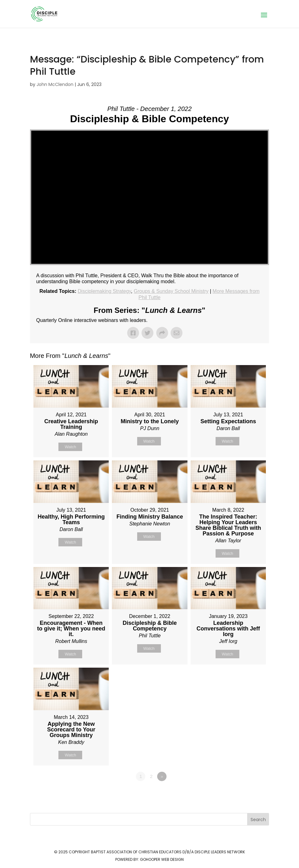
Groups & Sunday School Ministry (171, 291)
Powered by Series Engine (246, 794)
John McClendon (55, 84)
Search (258, 820)
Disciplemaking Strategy (104, 291)
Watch (70, 447)
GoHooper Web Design (162, 859)
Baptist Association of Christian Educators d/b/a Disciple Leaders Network (168, 852)
